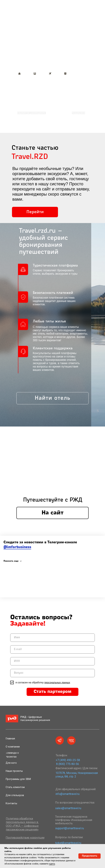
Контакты (11, 803)
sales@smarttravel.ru (68, 808)
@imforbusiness (17, 547)
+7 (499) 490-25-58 (68, 760)
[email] (52, 649)
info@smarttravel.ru (67, 794)
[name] (52, 638)
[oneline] (52, 661)
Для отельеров (15, 795)
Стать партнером (52, 692)
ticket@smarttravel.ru (68, 843)
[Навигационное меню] (102, 11)
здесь (52, 864)
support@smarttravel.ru (70, 828)
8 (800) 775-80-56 (68, 764)
